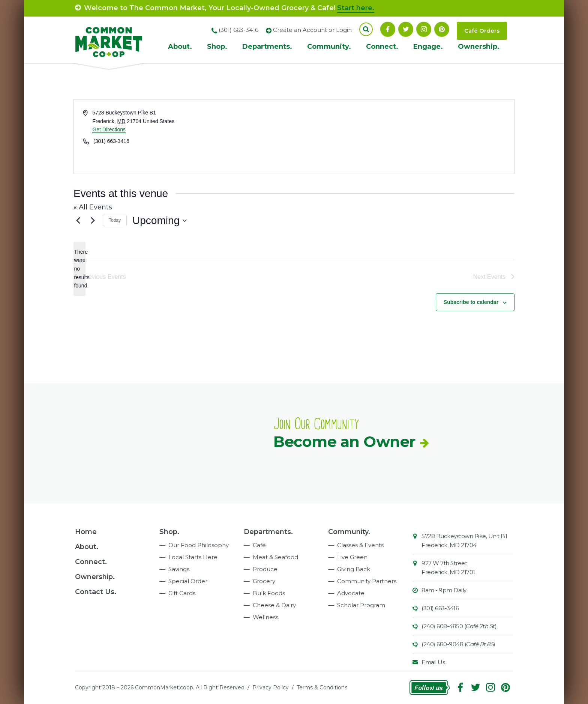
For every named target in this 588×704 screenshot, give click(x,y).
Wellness (265, 617)
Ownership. (479, 47)
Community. (329, 47)
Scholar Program (361, 605)
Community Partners (367, 581)
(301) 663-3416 (440, 608)
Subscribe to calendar (471, 302)
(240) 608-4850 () (459, 626)
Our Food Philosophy (199, 545)
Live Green (352, 557)
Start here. (356, 8)
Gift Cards (182, 593)
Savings (179, 569)
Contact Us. (96, 592)
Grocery (264, 581)
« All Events (93, 207)
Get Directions (109, 129)
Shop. (217, 47)
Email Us (433, 662)
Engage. (428, 47)
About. (180, 47)
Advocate (351, 593)
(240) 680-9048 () (458, 644)
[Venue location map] (403, 137)
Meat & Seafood (275, 557)
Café (259, 545)
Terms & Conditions (322, 687)
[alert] (79, 269)
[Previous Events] (78, 221)
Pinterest (442, 29)
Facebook (388, 29)
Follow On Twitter (406, 29)
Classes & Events (360, 545)
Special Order (188, 581)
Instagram (424, 29)
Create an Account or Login (312, 30)
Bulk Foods (269, 593)
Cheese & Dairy (274, 605)
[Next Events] (93, 221)
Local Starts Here (193, 557)
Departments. (267, 47)
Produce (265, 569)
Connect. (382, 47)
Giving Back (354, 569)
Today (115, 220)
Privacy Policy (271, 687)
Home (86, 532)
